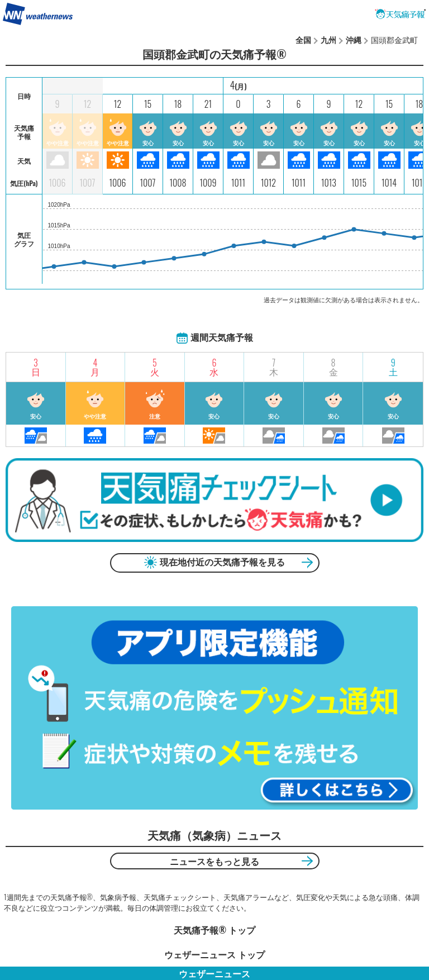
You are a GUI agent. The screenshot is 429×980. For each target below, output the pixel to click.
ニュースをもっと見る (214, 861)
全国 (303, 39)
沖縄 (354, 39)
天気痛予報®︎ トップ (214, 930)
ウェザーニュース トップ (214, 954)
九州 (328, 39)
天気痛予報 (401, 14)
